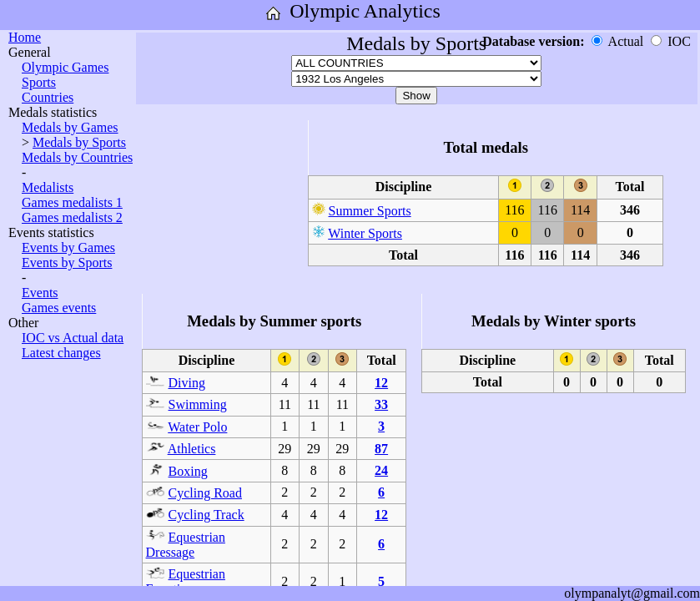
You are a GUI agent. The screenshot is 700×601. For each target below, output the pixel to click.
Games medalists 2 (72, 217)
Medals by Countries (77, 157)
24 (381, 470)
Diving (187, 383)
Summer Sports (370, 211)
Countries (48, 97)
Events (40, 293)
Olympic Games (65, 67)
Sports (39, 82)
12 (381, 383)
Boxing (188, 471)
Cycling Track (206, 515)
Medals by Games (70, 127)
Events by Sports (67, 263)
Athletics (192, 449)
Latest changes (61, 353)
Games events (59, 308)
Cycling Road (205, 493)
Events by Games (68, 247)
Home (25, 37)
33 (381, 404)
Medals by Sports (79, 142)
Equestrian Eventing (186, 581)
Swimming (198, 404)
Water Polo (197, 427)
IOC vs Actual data (73, 338)
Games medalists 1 (72, 202)
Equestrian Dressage (186, 545)
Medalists (48, 187)
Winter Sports (365, 233)
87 (381, 449)
